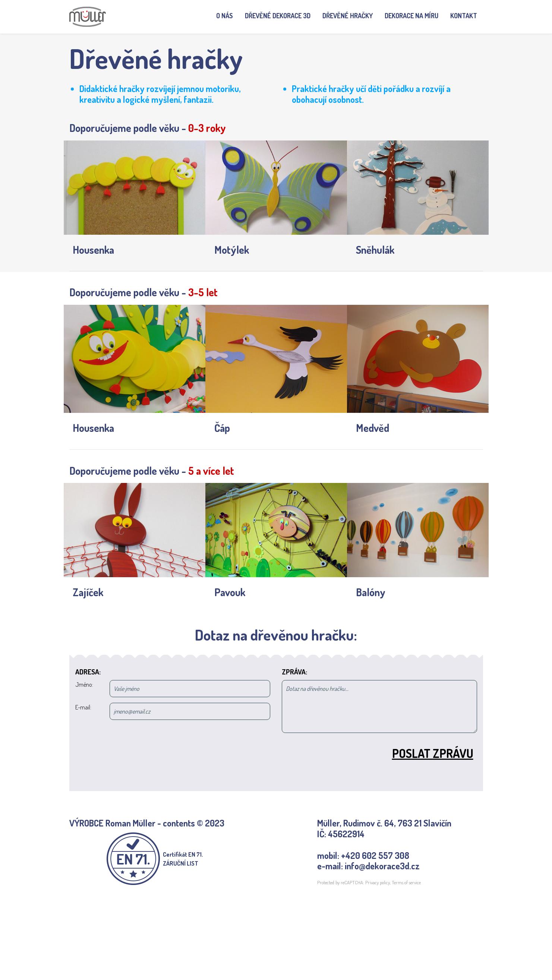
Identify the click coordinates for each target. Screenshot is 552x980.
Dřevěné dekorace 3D (278, 16)
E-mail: (83, 707)
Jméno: (84, 685)
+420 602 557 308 (375, 855)
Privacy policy (378, 882)
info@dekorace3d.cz (382, 866)
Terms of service (406, 882)
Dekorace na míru (411, 16)
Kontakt (464, 16)
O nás (228, 15)
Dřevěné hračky (348, 16)
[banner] (88, 17)
